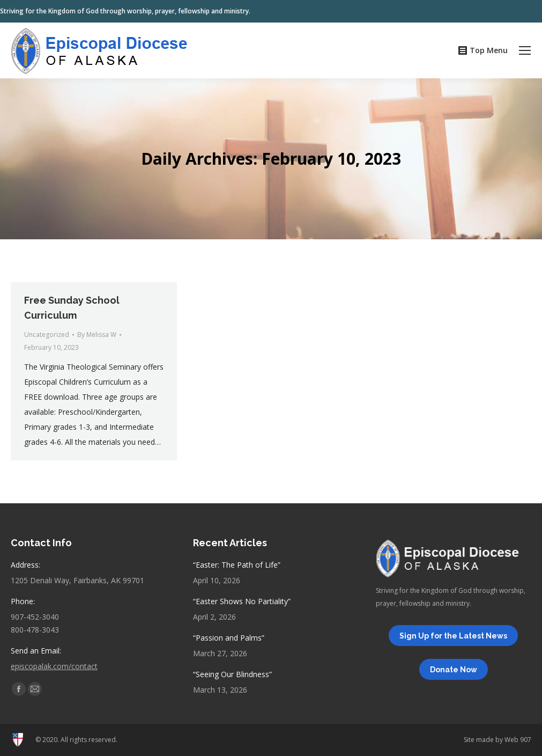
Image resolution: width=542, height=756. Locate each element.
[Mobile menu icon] (525, 50)
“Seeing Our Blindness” (232, 674)
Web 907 (518, 740)
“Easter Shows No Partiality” (242, 601)
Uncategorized (47, 335)
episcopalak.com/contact (54, 666)
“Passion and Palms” (229, 638)
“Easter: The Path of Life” (237, 565)
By (97, 335)
